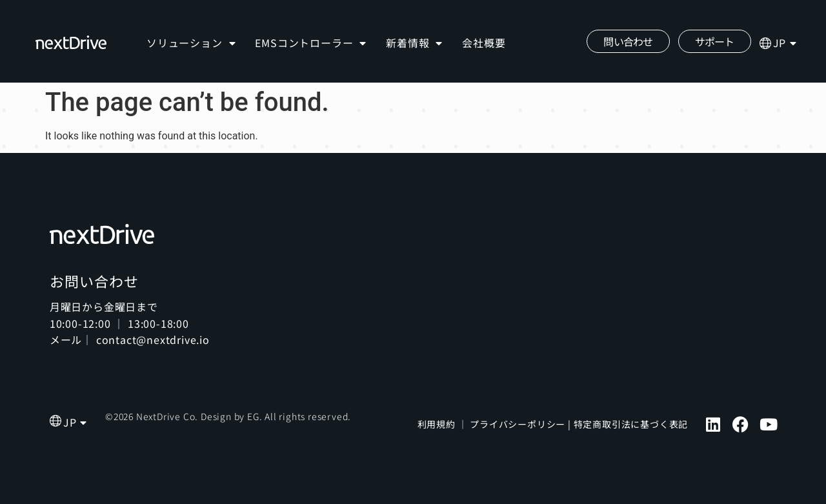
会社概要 (484, 43)
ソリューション (191, 43)
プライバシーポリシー (518, 424)
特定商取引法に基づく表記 (631, 424)
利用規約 (437, 424)
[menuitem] (785, 43)
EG (253, 416)
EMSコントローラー (311, 43)
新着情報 (414, 43)
